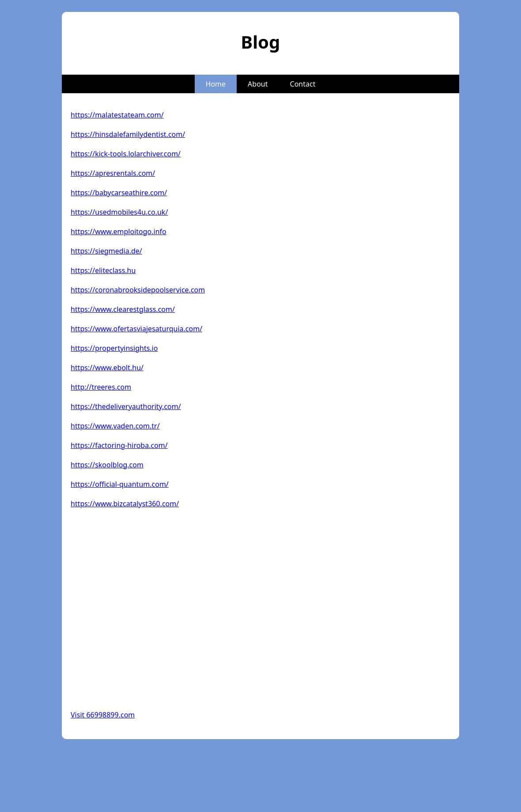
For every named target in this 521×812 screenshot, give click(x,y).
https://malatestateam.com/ (117, 115)
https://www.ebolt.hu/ (107, 368)
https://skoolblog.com (107, 465)
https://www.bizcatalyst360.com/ (125, 504)
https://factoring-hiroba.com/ (119, 445)
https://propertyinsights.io (114, 348)
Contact (303, 84)
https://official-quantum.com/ (120, 484)
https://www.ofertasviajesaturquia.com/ (136, 329)
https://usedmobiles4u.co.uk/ (119, 212)
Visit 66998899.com (103, 715)
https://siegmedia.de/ (106, 251)
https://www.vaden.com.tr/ (115, 426)
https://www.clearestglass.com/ (123, 309)
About (258, 84)
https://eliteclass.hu (103, 270)
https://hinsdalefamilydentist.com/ (128, 134)
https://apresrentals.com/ (113, 173)
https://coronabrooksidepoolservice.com (138, 290)
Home (216, 84)
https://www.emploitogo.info (119, 231)
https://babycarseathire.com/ (119, 193)
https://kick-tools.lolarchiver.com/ (126, 154)
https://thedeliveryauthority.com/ (126, 406)
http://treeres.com (101, 387)
